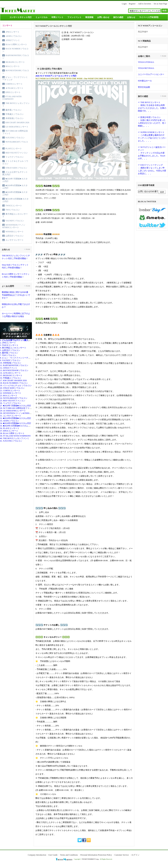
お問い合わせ (103, 17)
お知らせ (131, 17)
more (27, 249)
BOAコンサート (13, 66)
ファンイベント (74, 17)
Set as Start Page (160, 4)
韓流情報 (89, 17)
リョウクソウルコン (15, 157)
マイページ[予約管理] (149, 17)
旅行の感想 (118, 17)
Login (124, 4)
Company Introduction (37, 855)
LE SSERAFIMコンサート (17, 127)
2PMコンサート (13, 32)
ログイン (135, 855)
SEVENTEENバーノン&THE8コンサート (14, 226)
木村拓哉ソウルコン (15, 118)
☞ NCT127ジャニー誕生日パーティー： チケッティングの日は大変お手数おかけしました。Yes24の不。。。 (152, 153)
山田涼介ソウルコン (15, 236)
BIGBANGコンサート (15, 62)
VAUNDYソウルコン (15, 221)
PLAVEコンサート (14, 149)
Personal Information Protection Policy (96, 855)
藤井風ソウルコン (14, 110)
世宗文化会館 (144, 87)
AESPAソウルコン (14, 36)
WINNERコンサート (15, 232)
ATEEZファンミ (13, 40)
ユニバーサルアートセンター (151, 74)
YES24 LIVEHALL (146, 62)
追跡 (162, 192)
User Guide (53, 855)
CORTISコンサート (14, 84)
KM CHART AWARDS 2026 (17, 123)
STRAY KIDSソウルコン (16, 168)
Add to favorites (145, 4)
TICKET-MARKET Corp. (90, 859)
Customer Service (122, 855)
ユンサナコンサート (15, 240)
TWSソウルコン (13, 210)
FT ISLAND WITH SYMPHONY (12, 98)
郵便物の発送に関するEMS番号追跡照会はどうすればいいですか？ (16, 295)
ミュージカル (41, 17)
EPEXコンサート (13, 92)
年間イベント (57, 17)
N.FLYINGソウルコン (15, 138)
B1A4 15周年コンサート (16, 44)
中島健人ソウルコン (15, 114)
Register (132, 4)
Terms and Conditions (69, 855)
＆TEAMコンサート (14, 88)
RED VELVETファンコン (17, 153)
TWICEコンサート (14, 206)
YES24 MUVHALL (146, 68)
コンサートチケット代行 (20, 17)
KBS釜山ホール (145, 81)
